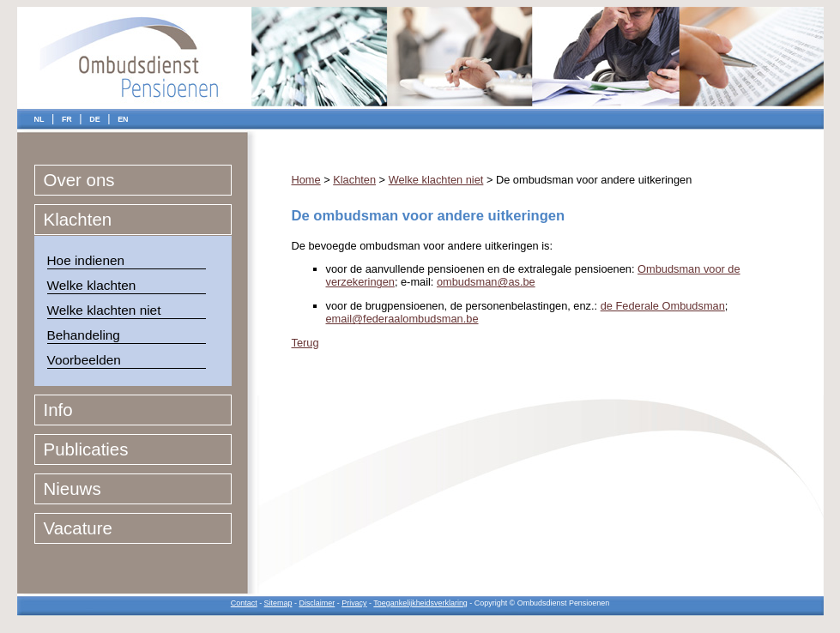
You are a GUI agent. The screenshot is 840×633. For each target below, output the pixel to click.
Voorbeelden (84, 360)
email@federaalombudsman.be (402, 319)
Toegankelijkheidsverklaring (420, 603)
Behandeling (84, 335)
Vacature (78, 528)
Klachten (78, 219)
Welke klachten (92, 285)
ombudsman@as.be (486, 282)
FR (67, 119)
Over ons (79, 180)
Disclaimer (317, 603)
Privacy (354, 603)
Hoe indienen (86, 260)
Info (58, 410)
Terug (305, 343)
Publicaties (86, 449)
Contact (244, 603)
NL (39, 119)
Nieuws (73, 488)
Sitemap (278, 603)
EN (123, 119)
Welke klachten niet (104, 310)
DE (94, 119)
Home (306, 180)
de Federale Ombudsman (663, 306)
